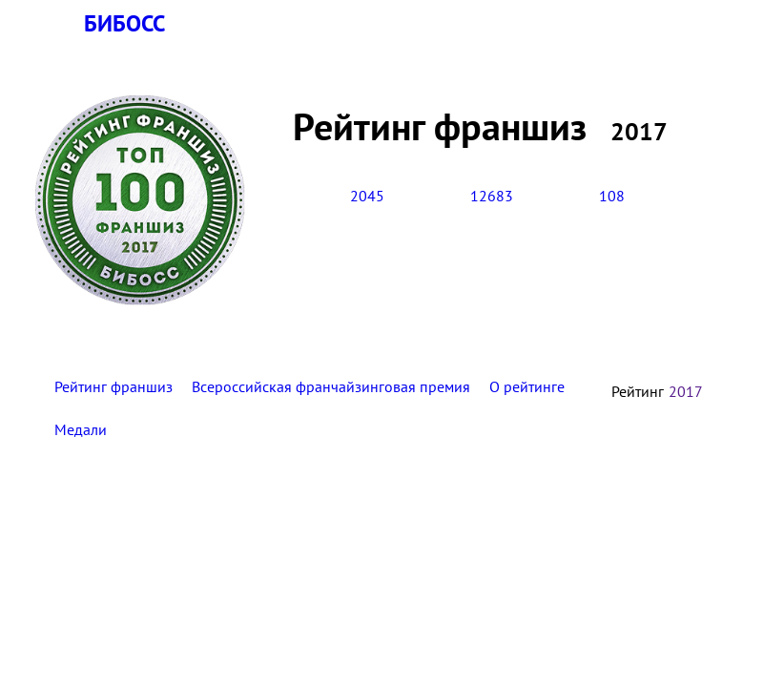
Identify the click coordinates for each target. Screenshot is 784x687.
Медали (81, 429)
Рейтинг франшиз (113, 386)
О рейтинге (527, 386)
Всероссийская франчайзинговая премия (331, 386)
